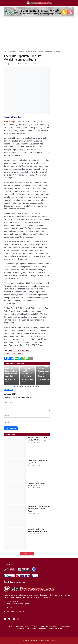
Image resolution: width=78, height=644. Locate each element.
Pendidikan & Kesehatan (17, 52)
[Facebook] (5, 619)
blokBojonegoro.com (10, 64)
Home (5, 52)
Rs (11, 350)
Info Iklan (34, 626)
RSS (9, 626)
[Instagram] (18, 619)
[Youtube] (14, 619)
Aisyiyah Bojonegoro (23, 350)
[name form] (27, 416)
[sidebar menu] (5, 3)
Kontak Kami (44, 626)
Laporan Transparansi (55, 628)
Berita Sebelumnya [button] (27, 554)
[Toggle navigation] (73, 3)
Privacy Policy (20, 628)
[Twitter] (10, 619)
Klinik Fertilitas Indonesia (15, 353)
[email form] (27, 422)
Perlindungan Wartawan (36, 628)
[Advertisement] (39, 33)
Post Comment (11, 428)
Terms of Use (65, 626)
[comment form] (27, 406)
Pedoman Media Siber (21, 626)
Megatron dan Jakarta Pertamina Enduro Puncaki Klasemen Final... (39, 509)
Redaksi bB (55, 626)
